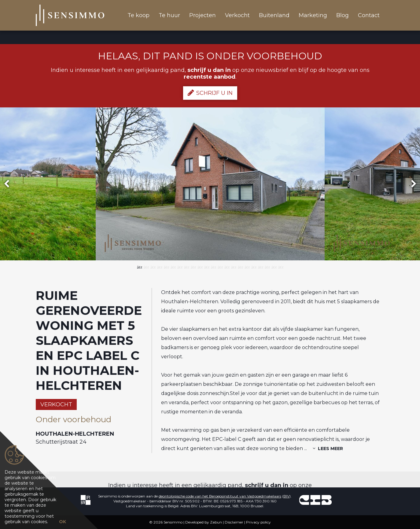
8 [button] (186, 267)
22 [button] (281, 267)
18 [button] (254, 267)
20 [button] (267, 267)
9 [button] (193, 267)
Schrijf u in (210, 93)
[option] (210, 184)
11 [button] (207, 267)
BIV (286, 496)
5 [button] (166, 267)
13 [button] (220, 267)
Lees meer (328, 449)
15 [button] (234, 267)
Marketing (313, 15)
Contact (369, 15)
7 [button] (180, 267)
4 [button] (160, 267)
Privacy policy (258, 522)
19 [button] (260, 267)
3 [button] (153, 267)
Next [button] (411, 184)
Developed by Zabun (204, 522)
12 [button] (213, 267)
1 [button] (139, 267)
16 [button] (240, 267)
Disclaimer (234, 522)
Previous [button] (9, 184)
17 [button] (247, 267)
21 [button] (274, 267)
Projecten (203, 15)
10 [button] (200, 267)
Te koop (138, 15)
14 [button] (227, 267)
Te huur (169, 15)
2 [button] (146, 267)
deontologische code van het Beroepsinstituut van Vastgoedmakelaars (220, 496)
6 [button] (173, 267)
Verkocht (237, 15)
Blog (343, 15)
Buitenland (274, 15)
